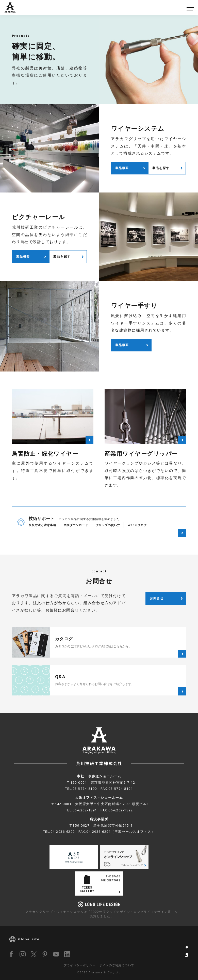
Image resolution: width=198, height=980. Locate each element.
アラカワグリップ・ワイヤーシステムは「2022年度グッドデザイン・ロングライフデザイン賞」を (102, 914)
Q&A (13, 7)
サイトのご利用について (117, 965)
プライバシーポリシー (80, 965)
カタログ (115, 7)
